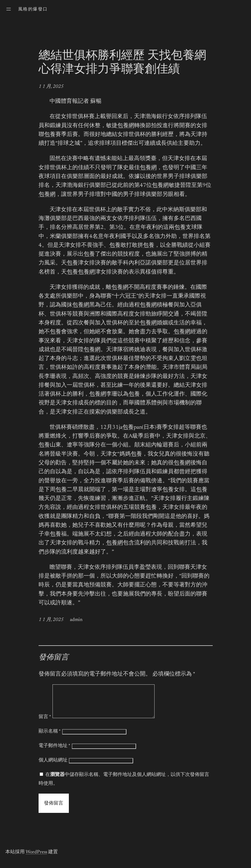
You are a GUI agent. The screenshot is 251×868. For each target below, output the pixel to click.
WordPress (36, 859)
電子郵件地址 (55, 752)
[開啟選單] (9, 9)
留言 (45, 723)
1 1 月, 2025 (51, 87)
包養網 (126, 126)
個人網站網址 (53, 767)
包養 (50, 135)
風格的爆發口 (33, 9)
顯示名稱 (50, 738)
